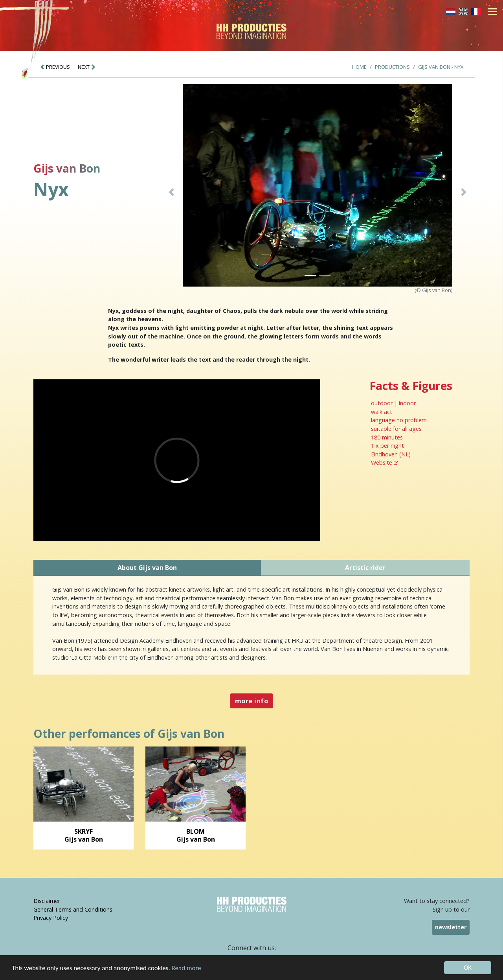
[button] (172, 192)
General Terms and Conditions (73, 909)
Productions (392, 67)
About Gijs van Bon (147, 568)
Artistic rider (365, 568)
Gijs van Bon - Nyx (441, 67)
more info (251, 701)
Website (385, 462)
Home (359, 67)
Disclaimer (47, 901)
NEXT (87, 67)
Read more (186, 968)
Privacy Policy (51, 918)
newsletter (451, 927)
